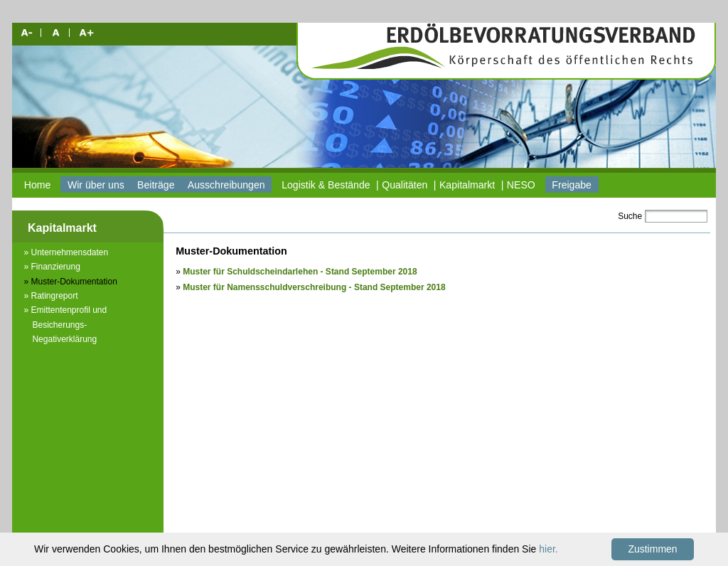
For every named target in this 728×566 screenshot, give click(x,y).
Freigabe (572, 185)
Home (38, 185)
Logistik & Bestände (326, 185)
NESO (521, 185)
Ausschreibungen (226, 185)
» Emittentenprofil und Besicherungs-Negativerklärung (65, 325)
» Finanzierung (52, 267)
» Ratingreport (50, 296)
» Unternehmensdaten (66, 252)
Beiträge (156, 185)
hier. (548, 549)
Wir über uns (96, 185)
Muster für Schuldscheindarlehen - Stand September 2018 (300, 272)
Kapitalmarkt (467, 185)
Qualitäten (405, 185)
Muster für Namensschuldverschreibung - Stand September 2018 (314, 287)
